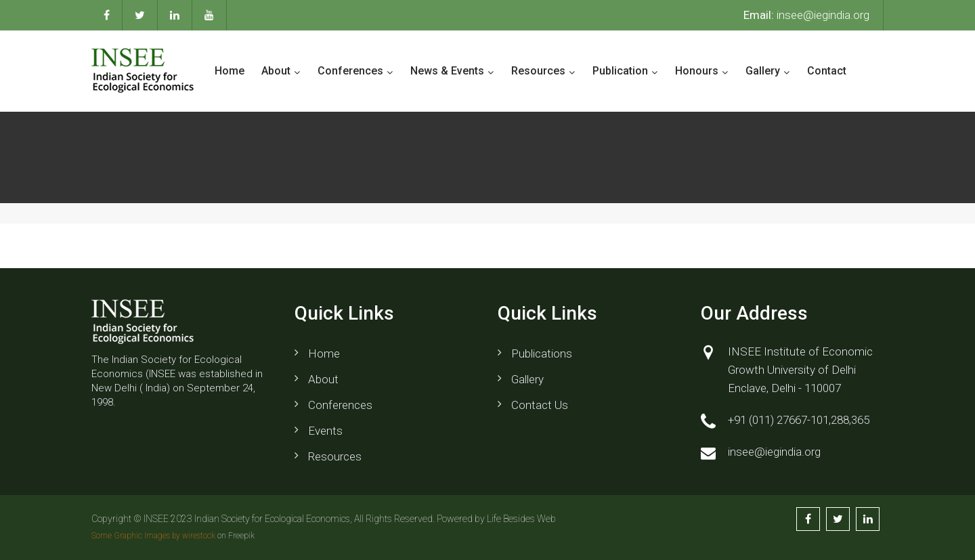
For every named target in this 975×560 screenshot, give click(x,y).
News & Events (447, 71)
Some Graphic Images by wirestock (153, 536)
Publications (542, 353)
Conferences (350, 71)
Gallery (763, 71)
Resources (538, 71)
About (276, 71)
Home (230, 71)
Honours (697, 71)
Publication (620, 71)
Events (325, 431)
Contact (827, 71)
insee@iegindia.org (806, 15)
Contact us (540, 405)
